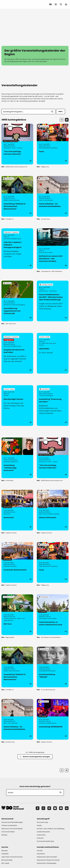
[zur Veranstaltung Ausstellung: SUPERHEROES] (53, 719)
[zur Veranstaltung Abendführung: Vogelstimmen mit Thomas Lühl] (17, 301)
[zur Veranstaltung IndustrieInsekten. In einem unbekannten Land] (53, 615)
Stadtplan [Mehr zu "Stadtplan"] (5, 854)
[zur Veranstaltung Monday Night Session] (17, 406)
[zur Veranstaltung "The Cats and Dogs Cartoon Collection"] (17, 144)
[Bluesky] (55, 808)
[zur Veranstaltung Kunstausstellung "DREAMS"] (53, 667)
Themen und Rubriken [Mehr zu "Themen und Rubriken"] (9, 825)
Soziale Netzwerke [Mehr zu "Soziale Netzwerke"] (43, 832)
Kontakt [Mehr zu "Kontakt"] (40, 851)
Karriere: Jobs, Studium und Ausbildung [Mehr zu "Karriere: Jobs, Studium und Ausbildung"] (51, 829)
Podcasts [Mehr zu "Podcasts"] (40, 838)
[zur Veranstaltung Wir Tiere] (17, 615)
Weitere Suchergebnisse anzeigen (35, 757)
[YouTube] (61, 808)
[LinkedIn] (67, 808)
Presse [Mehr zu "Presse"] (39, 825)
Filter (61, 112)
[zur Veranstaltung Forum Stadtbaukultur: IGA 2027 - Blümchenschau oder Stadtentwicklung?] (53, 301)
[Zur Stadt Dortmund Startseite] (13, 4)
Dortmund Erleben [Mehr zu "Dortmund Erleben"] (8, 832)
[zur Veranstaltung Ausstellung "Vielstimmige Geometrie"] (17, 458)
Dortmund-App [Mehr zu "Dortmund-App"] (42, 822)
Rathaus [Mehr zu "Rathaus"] (4, 835)
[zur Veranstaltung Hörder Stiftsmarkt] (53, 510)
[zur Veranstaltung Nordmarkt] (17, 510)
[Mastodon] (49, 808)
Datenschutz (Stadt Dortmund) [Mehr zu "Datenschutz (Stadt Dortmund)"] (48, 860)
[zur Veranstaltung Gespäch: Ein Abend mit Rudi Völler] (17, 353)
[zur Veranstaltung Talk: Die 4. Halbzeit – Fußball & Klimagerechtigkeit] (17, 249)
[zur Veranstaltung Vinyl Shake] (53, 353)
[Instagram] (43, 808)
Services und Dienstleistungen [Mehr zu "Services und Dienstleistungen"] (12, 822)
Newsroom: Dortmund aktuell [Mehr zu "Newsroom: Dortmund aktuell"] (12, 829)
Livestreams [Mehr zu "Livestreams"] (41, 835)
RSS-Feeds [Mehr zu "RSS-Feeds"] (5, 863)
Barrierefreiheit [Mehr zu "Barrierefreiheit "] (7, 860)
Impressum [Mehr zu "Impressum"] (41, 854)
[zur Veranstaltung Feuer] (53, 144)
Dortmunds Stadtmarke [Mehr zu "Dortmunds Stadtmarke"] (45, 841)
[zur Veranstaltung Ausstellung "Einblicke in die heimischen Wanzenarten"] (17, 196)
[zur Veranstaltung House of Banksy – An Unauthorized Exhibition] (53, 196)
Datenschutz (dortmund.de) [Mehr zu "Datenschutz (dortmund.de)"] (47, 857)
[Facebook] (38, 808)
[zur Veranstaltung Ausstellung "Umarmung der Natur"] (53, 406)
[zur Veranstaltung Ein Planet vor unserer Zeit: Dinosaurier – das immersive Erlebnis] (53, 249)
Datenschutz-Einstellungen (47, 863)
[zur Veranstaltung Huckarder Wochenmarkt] (17, 562)
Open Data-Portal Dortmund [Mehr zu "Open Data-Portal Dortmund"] (12, 857)
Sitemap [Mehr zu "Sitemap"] (4, 851)
